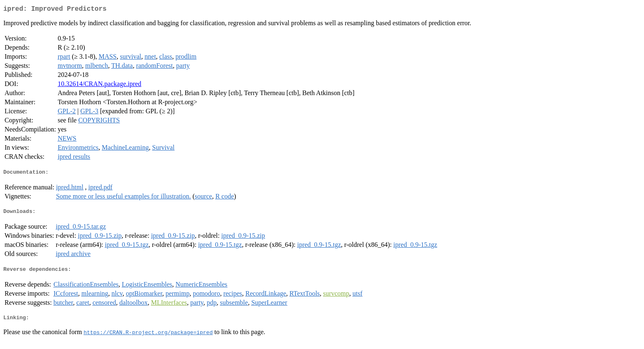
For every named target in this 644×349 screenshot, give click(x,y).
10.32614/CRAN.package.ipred (99, 85)
